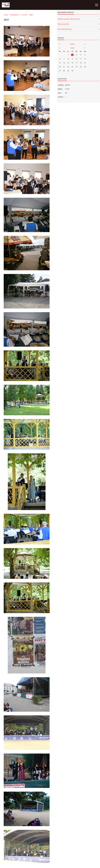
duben (72, 44)
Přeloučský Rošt (63, 24)
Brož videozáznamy (65, 29)
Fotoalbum (15, 15)
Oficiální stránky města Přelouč (69, 19)
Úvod (6, 15)
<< (60, 44)
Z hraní (24, 15)
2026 (72, 48)
